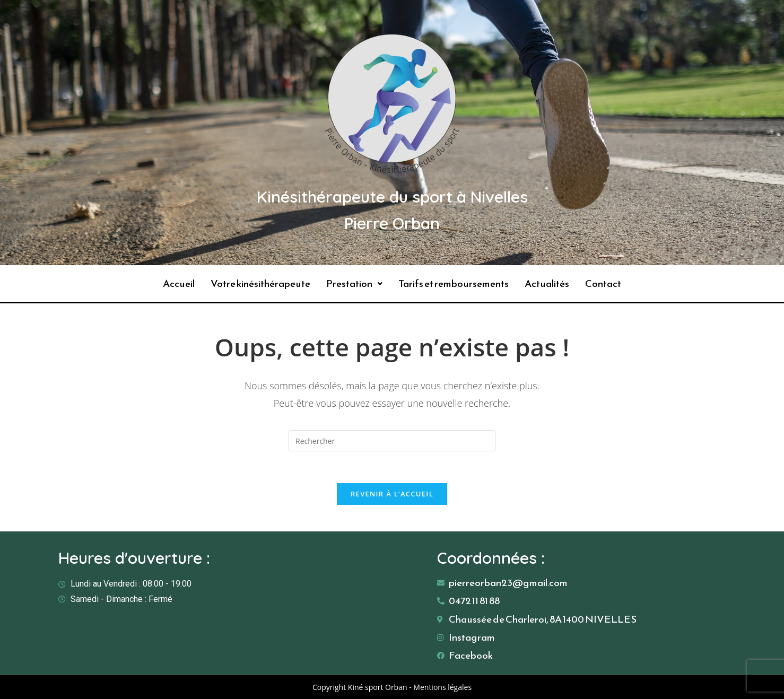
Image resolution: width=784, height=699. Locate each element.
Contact (603, 283)
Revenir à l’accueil (392, 494)
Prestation (354, 283)
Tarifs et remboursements (454, 283)
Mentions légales (442, 687)
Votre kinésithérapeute (260, 283)
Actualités (547, 283)
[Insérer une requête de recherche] (392, 441)
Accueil (179, 283)
